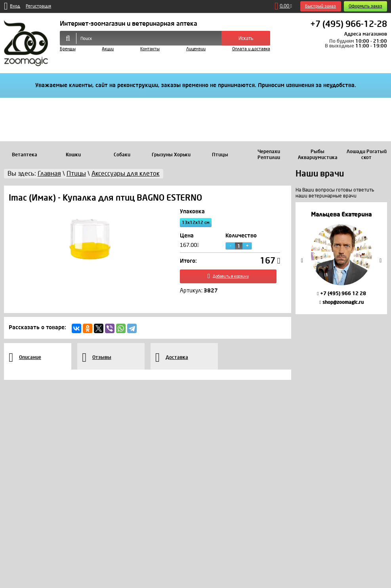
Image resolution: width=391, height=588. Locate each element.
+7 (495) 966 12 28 (341, 294)
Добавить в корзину (230, 278)
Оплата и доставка (251, 49)
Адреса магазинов (366, 34)
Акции (108, 49)
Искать (246, 38)
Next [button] (381, 261)
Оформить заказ (365, 6)
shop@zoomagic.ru (341, 302)
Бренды (68, 49)
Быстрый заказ (320, 6)
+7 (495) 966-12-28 (349, 25)
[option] (341, 258)
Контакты (150, 49)
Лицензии (196, 49)
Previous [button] (302, 261)
